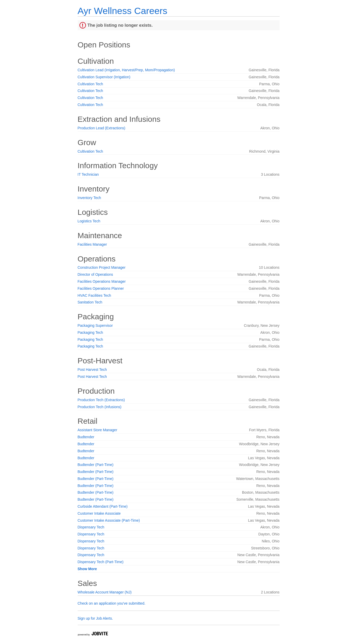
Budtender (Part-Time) (96, 465)
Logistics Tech (89, 221)
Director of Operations (95, 274)
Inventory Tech (89, 198)
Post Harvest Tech (92, 370)
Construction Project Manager (102, 267)
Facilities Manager (92, 244)
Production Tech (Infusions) (100, 407)
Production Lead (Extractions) (101, 128)
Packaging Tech (90, 332)
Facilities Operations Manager (102, 281)
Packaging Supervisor (95, 325)
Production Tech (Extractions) (101, 400)
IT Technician (88, 174)
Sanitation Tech (90, 302)
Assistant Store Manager (97, 430)
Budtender (86, 437)
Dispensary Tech (91, 527)
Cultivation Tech (90, 84)
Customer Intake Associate (99, 513)
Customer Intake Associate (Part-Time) (109, 520)
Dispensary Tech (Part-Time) (101, 562)
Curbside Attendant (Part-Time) (103, 506)
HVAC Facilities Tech (94, 295)
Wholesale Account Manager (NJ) (105, 592)
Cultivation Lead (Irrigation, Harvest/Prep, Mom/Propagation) (126, 70)
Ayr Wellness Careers (123, 11)
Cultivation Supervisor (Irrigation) (104, 77)
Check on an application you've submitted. (112, 603)
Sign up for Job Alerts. (95, 618)
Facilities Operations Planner (101, 288)
